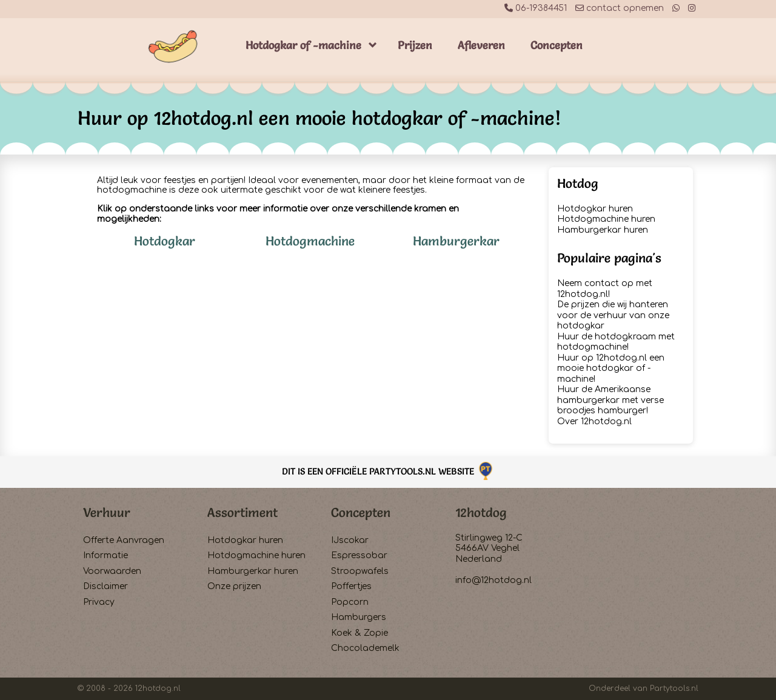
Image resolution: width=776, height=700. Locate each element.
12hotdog (481, 512)
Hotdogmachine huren (606, 219)
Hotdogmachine (310, 241)
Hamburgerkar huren (603, 230)
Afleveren (481, 45)
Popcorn (350, 602)
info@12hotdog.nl (493, 580)
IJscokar (350, 540)
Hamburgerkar (456, 241)
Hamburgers (359, 617)
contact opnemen (620, 8)
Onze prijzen (234, 586)
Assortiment (242, 512)
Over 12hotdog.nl (594, 422)
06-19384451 (536, 8)
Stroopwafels (360, 571)
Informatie (105, 555)
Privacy (99, 602)
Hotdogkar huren (595, 209)
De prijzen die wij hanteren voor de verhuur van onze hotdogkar (613, 315)
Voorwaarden (112, 571)
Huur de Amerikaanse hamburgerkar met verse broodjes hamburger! (610, 400)
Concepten (557, 45)
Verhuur (107, 512)
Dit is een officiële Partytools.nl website (388, 471)
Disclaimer (105, 586)
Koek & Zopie (360, 633)
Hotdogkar (165, 241)
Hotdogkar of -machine (303, 45)
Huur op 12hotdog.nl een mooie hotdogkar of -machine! (611, 368)
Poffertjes (351, 586)
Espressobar (359, 555)
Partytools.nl (674, 688)
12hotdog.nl (158, 688)
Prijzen (415, 45)
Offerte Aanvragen (124, 540)
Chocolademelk (365, 648)
